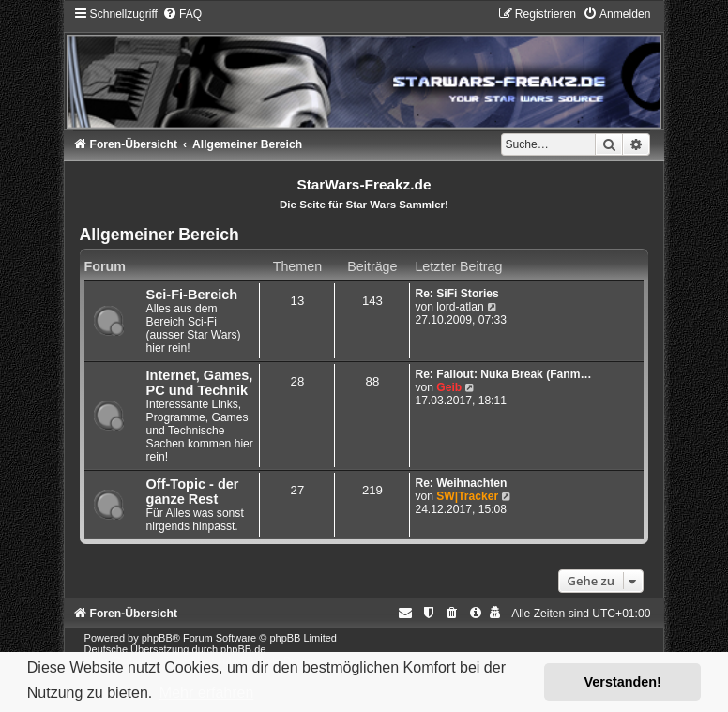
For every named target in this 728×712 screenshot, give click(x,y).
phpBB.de (243, 649)
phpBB (157, 638)
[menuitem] (182, 14)
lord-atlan (460, 307)
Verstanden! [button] (623, 682)
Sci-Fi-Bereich (192, 295)
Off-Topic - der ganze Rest (193, 492)
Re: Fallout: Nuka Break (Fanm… (503, 374)
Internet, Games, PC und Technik (200, 383)
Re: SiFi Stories (456, 294)
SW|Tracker (467, 496)
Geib (449, 387)
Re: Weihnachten (461, 483)
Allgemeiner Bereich (159, 235)
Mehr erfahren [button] (207, 693)
